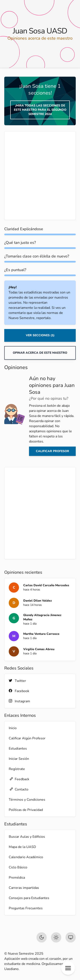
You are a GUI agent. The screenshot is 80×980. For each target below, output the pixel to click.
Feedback (19, 779)
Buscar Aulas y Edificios (27, 837)
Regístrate (17, 769)
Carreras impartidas (24, 888)
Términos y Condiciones (27, 800)
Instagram (19, 701)
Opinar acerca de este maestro (40, 353)
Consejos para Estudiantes (29, 898)
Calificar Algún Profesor (27, 738)
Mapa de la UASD (22, 847)
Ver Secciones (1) (40, 335)
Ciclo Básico (18, 867)
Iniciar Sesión (19, 759)
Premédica (17, 878)
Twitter (17, 681)
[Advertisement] (40, 176)
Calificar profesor (52, 451)
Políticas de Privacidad (26, 810)
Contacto (19, 789)
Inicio (13, 728)
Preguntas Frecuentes (26, 908)
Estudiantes (18, 749)
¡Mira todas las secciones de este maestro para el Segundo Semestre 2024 (40, 110)
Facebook (19, 691)
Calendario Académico (26, 857)
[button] (68, 968)
